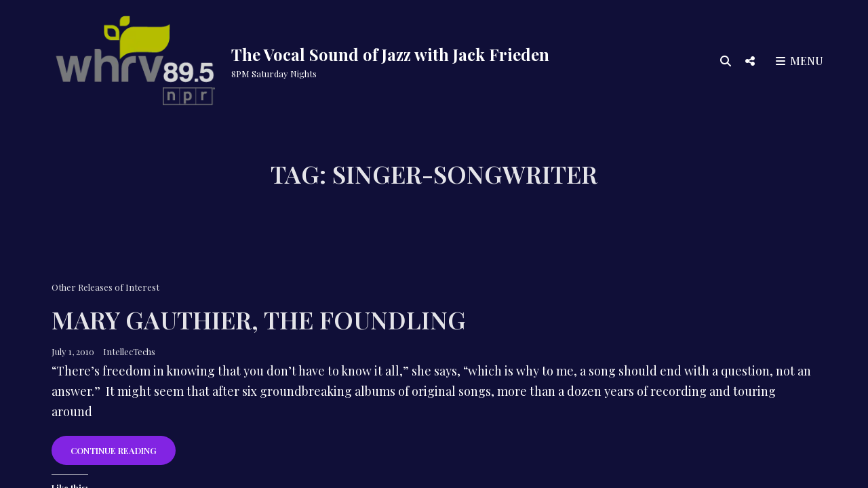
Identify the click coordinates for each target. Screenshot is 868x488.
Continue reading (123, 454)
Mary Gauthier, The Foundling (259, 319)
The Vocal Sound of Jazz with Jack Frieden (390, 54)
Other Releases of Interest (105, 287)
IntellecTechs (129, 351)
